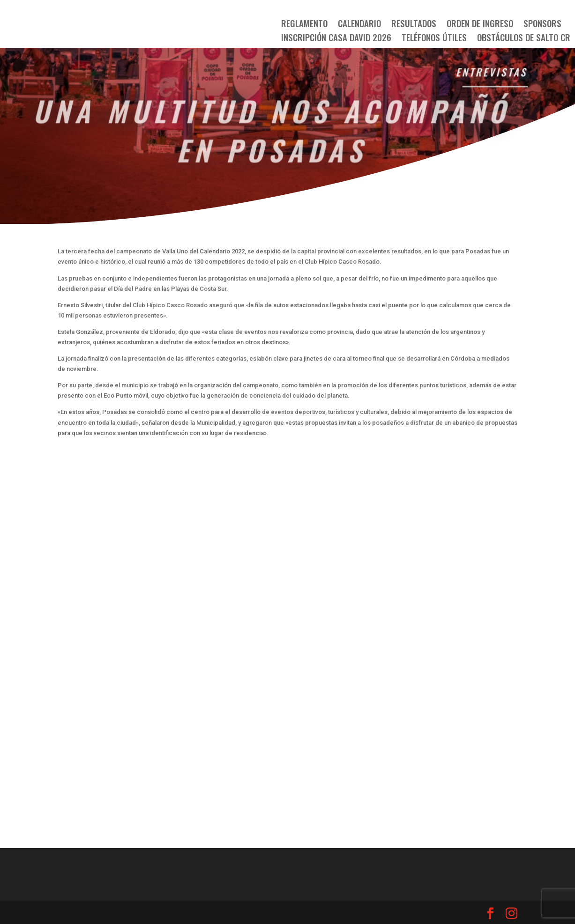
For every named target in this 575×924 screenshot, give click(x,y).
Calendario (359, 25)
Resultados (414, 25)
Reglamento (304, 25)
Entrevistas (492, 72)
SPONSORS (542, 25)
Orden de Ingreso (480, 25)
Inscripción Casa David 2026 (336, 39)
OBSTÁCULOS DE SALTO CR (524, 39)
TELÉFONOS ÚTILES (434, 39)
